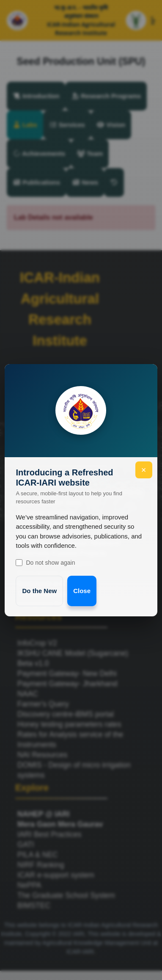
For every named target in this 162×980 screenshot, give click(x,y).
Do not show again (45, 563)
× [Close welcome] (144, 470)
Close (82, 591)
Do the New (39, 591)
